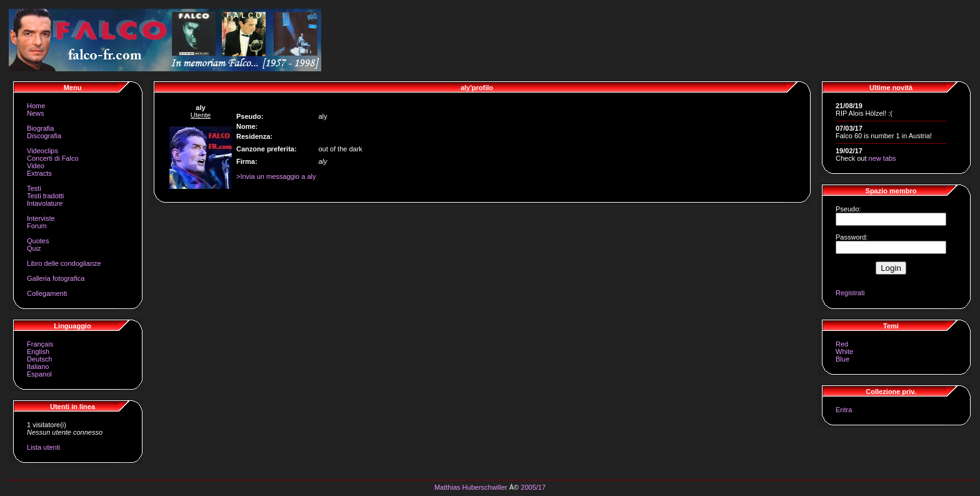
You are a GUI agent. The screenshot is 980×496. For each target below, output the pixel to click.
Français (40, 344)
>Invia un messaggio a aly (276, 176)
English (38, 352)
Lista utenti (43, 447)
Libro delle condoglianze (64, 263)
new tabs (882, 158)
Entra (844, 410)
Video (36, 166)
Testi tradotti (45, 196)
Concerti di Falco (53, 158)
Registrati (850, 293)
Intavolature (45, 203)
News (36, 113)
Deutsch (39, 359)
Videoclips (42, 151)
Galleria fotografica (56, 278)
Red (842, 344)
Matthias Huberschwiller (471, 487)
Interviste (41, 218)
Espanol (39, 374)
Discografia (44, 136)
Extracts (39, 173)
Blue (842, 359)
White (844, 352)
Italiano (38, 367)
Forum (37, 226)
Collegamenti (47, 293)
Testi (34, 188)
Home (36, 106)
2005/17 (533, 487)
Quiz (34, 248)
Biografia (40, 128)
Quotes (38, 241)
